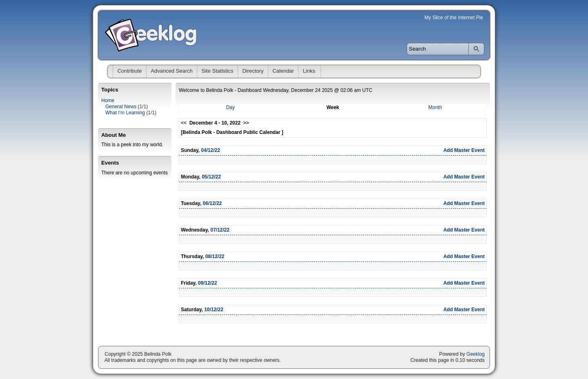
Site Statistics (218, 71)
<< (184, 123)
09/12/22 (208, 283)
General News (121, 107)
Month (435, 107)
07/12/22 (220, 230)
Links (309, 71)
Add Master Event (464, 150)
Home (108, 100)
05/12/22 (211, 177)
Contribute (129, 71)
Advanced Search (172, 71)
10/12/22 (214, 310)
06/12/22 (213, 203)
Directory (253, 71)
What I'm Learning (125, 113)
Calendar (283, 71)
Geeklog (476, 354)
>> (246, 123)
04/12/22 (210, 150)
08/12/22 (215, 256)
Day (231, 107)
